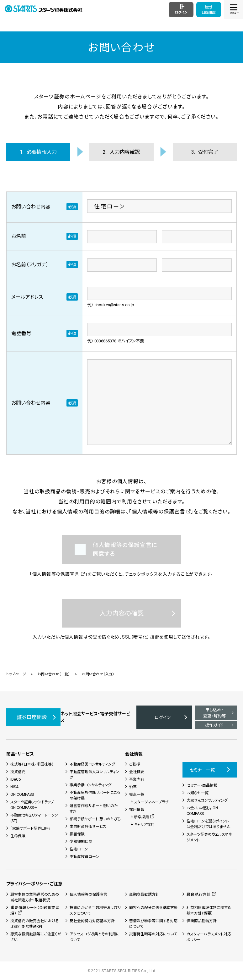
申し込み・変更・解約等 (214, 713)
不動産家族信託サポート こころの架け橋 (95, 795)
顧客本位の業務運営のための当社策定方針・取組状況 (35, 897)
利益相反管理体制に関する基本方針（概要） (209, 911)
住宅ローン (79, 849)
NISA (14, 787)
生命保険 (18, 836)
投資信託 (18, 772)
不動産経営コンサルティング (92, 764)
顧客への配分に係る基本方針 (153, 908)
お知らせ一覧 (198, 793)
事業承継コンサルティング (90, 785)
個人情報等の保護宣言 (88, 894)
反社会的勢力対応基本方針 (92, 921)
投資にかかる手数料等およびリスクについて (95, 911)
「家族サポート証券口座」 (30, 828)
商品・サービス (20, 754)
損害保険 (77, 834)
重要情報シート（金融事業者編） (35, 911)
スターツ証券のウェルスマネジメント (209, 837)
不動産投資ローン (84, 857)
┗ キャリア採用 (142, 825)
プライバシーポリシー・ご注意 (34, 884)
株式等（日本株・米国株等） (32, 764)
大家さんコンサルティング (207, 800)
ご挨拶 (135, 764)
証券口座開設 (32, 717)
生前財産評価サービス (88, 827)
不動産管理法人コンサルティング (94, 775)
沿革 (133, 787)
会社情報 (134, 754)
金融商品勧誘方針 (144, 894)
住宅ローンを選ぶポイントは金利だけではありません (208, 824)
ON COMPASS (22, 795)
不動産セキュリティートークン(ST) (34, 818)
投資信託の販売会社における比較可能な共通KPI (35, 924)
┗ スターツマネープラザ (149, 802)
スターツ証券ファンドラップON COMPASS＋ (32, 805)
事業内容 (137, 779)
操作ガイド (214, 725)
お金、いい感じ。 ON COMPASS (202, 811)
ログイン (163, 717)
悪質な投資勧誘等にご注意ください (36, 937)
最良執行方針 (199, 894)
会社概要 (137, 772)
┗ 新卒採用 (139, 817)
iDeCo (16, 779)
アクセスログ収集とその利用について (95, 937)
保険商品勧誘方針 (202, 921)
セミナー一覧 (202, 770)
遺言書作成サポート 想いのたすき (94, 809)
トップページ (16, 674)
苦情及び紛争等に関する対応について (153, 924)
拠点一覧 (137, 795)
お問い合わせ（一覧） (54, 674)
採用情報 (137, 810)
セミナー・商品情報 (202, 785)
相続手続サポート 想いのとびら (95, 819)
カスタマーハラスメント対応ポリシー (209, 937)
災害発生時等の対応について (153, 934)
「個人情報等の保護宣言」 (161, 512)
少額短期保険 (81, 842)
